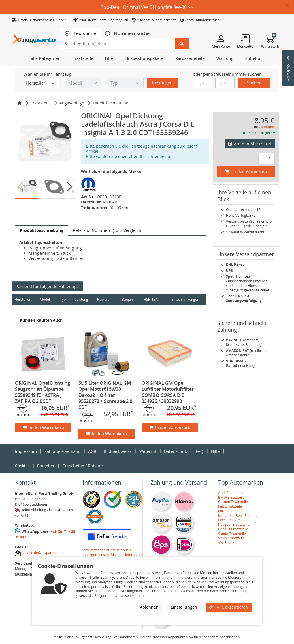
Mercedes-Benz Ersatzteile (240, 516)
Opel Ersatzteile (231, 520)
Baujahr (129, 299)
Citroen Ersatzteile (233, 502)
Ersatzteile (41, 103)
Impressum (26, 451)
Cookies (22, 466)
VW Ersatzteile (230, 543)
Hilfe (215, 451)
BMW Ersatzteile (231, 497)
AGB (92, 451)
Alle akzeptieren (229, 607)
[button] (290, 6)
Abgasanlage (72, 103)
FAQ (200, 451)
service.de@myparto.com (42, 553)
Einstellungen (184, 607)
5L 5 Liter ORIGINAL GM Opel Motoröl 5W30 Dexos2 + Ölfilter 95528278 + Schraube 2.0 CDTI (105, 395)
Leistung (82, 299)
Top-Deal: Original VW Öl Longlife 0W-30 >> (147, 7)
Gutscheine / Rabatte (83, 466)
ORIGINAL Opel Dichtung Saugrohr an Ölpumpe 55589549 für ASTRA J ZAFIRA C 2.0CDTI (43, 392)
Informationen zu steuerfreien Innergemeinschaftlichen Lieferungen (113, 552)
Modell (46, 299)
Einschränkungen (185, 299)
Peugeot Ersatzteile (234, 524)
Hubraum (106, 299)
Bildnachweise (118, 451)
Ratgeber (46, 466)
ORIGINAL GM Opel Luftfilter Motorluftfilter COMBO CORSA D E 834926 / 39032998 (168, 392)
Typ (63, 299)
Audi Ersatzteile (231, 493)
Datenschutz (176, 451)
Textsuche (84, 34)
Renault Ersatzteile (233, 529)
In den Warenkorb (43, 427)
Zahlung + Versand (63, 451)
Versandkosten (267, 127)
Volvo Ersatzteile (231, 538)
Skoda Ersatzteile (232, 534)
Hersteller (22, 299)
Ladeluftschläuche (111, 103)
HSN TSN (152, 299)
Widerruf (148, 451)
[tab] (80, 34)
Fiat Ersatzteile (230, 506)
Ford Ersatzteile (231, 511)
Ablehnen (149, 607)
